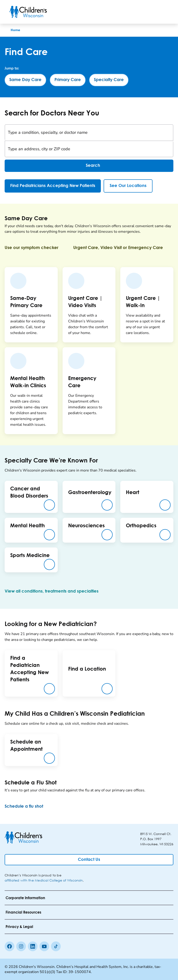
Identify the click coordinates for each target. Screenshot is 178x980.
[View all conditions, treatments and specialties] (55, 591)
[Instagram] (21, 946)
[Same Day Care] (25, 80)
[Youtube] (44, 946)
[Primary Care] (68, 80)
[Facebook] (10, 946)
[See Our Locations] (128, 186)
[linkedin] (33, 946)
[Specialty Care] (109, 80)
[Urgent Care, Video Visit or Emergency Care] (122, 248)
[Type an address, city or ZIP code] (89, 149)
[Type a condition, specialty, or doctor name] (89, 133)
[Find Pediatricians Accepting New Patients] (53, 186)
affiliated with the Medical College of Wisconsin (44, 880)
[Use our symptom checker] (35, 248)
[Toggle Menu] (163, 12)
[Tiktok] (56, 946)
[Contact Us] (89, 860)
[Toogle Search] (151, 12)
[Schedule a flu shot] (28, 806)
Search (89, 166)
